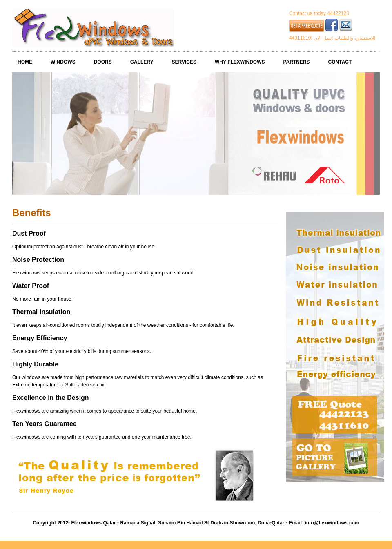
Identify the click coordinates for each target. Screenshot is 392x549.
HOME (25, 62)
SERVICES (184, 62)
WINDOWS (63, 62)
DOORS (103, 62)
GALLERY (142, 62)
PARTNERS (296, 62)
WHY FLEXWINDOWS (240, 62)
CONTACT (340, 62)
